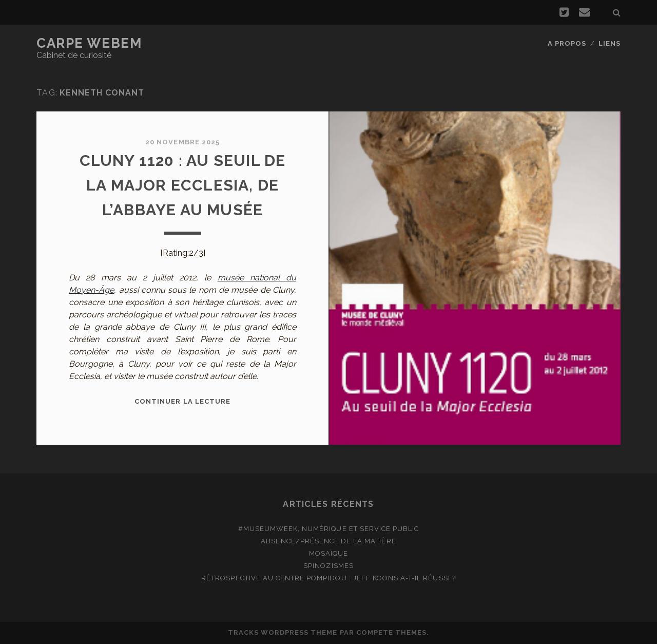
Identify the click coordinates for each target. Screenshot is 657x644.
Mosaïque (328, 553)
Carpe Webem (89, 43)
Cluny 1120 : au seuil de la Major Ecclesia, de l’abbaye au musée (183, 185)
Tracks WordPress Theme (283, 632)
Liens (610, 43)
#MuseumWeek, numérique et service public (329, 529)
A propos (567, 43)
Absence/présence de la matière (328, 541)
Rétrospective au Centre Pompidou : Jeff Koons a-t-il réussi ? (328, 578)
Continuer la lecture (182, 401)
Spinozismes (328, 566)
